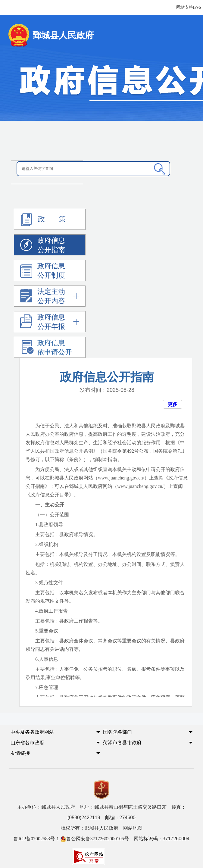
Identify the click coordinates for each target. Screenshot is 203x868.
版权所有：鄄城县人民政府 (101, 828)
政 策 (42, 220)
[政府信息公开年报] (50, 322)
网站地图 (133, 828)
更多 (173, 404)
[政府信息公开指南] (50, 245)
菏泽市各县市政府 (122, 743)
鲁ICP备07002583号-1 (36, 839)
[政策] (50, 219)
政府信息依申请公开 (46, 348)
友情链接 (20, 753)
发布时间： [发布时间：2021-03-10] (107, 390)
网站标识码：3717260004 (101, 839)
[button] (49, 734)
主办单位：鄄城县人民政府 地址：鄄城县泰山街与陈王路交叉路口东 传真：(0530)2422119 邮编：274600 (101, 812)
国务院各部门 (117, 732)
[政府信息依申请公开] (50, 347)
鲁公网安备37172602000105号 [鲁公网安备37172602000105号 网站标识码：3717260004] (95, 839)
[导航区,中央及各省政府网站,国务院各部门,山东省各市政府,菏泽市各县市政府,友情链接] (101, 748)
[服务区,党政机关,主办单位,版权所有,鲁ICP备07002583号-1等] (101, 821)
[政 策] (26, 220)
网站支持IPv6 (189, 7)
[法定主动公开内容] (50, 296)
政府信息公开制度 (43, 272)
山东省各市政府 (27, 743)
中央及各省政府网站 (32, 732)
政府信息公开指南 (43, 246)
